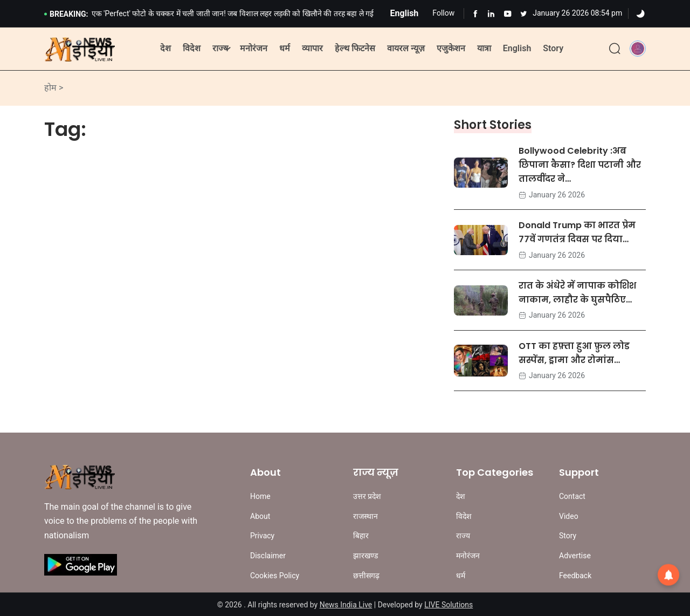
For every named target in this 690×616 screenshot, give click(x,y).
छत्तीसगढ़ (366, 576)
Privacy (262, 536)
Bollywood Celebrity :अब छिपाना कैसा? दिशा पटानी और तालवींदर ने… (580, 165)
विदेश (192, 48)
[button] (638, 48)
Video (569, 516)
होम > (54, 88)
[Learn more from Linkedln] (491, 14)
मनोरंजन (254, 48)
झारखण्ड (365, 556)
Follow (443, 13)
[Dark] (640, 14)
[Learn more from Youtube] (508, 14)
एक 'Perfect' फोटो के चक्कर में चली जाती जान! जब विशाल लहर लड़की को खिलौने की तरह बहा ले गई (233, 13)
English (517, 48)
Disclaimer (268, 556)
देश (165, 48)
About (260, 516)
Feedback (575, 576)
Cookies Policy (275, 576)
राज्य (220, 48)
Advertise (575, 556)
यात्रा (484, 48)
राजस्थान (365, 516)
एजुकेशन (451, 48)
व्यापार (312, 48)
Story (553, 48)
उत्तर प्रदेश (367, 496)
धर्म (285, 48)
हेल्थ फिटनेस (355, 48)
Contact (572, 496)
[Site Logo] (80, 49)
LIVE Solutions (448, 605)
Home (260, 496)
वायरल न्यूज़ (406, 48)
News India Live (346, 605)
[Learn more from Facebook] (475, 14)
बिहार (361, 536)
